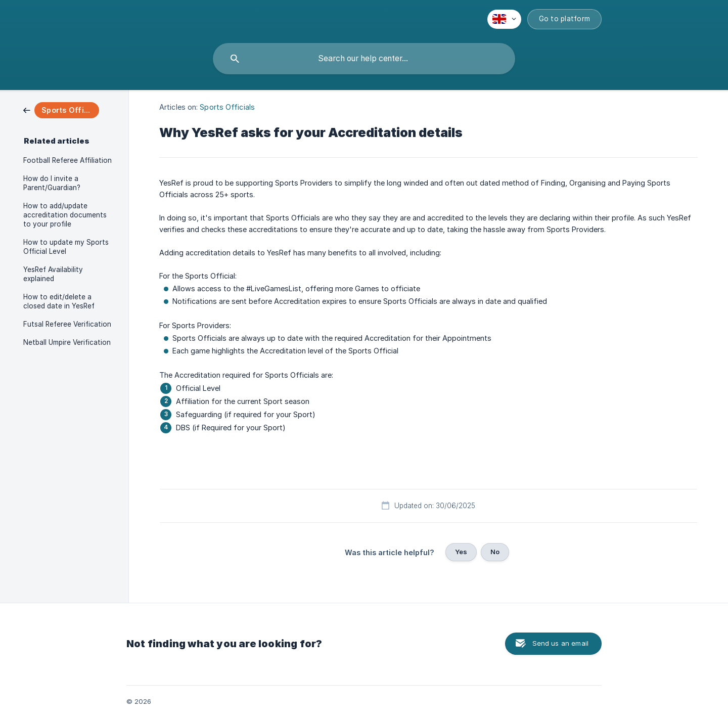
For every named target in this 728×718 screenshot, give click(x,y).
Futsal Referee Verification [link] (67, 324)
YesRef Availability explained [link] (53, 274)
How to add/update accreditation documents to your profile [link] (65, 215)
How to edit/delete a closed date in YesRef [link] (59, 301)
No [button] (495, 552)
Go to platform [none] (565, 19)
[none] (504, 19)
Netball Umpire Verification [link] (67, 342)
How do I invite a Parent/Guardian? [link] (52, 183)
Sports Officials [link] (227, 107)
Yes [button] (461, 552)
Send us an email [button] (560, 643)
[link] (61, 109)
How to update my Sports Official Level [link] (66, 247)
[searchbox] (364, 59)
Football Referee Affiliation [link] (67, 160)
